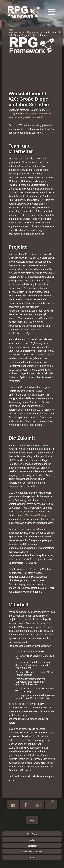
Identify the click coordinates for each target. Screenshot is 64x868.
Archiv (32, 840)
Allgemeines (33, 32)
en (32, 820)
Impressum (32, 846)
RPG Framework (15, 31)
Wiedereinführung (36, 515)
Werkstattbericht (34, 117)
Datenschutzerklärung (32, 852)
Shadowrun (45, 114)
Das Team (32, 834)
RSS (51, 801)
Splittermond (16, 117)
